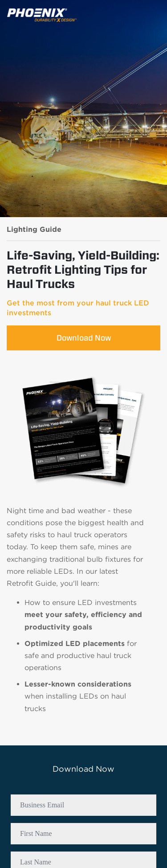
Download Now (84, 338)
